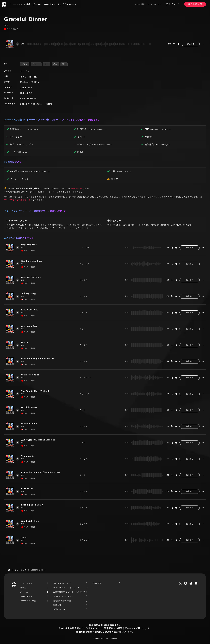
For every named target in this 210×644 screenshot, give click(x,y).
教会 (55, 64)
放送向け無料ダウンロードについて (69, 592)
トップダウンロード (67, 4)
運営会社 (57, 605)
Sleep (24, 537)
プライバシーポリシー (63, 596)
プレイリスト (49, 4)
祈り (47, 64)
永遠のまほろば (29, 294)
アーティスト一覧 (28, 601)
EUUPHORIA (28, 489)
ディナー (36, 64)
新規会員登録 (195, 4)
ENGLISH (97, 583)
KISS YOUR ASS (30, 310)
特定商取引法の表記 (62, 601)
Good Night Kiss (30, 521)
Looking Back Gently (33, 505)
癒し (64, 64)
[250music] (4, 4)
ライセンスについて (154, 4)
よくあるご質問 (139, 4)
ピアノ (25, 64)
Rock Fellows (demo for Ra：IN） (39, 359)
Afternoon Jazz (30, 326)
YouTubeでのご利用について (17, 200)
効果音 (28, 4)
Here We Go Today (31, 277)
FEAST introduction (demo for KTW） (42, 472)
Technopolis (28, 456)
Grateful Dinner (30, 424)
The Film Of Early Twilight (35, 391)
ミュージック (16, 4)
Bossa (25, 342)
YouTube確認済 (11, 29)
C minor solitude (30, 375)
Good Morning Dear (32, 261)
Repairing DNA (29, 245)
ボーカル (37, 4)
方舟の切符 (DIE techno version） (39, 440)
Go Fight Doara (30, 407)
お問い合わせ (76, 188)
